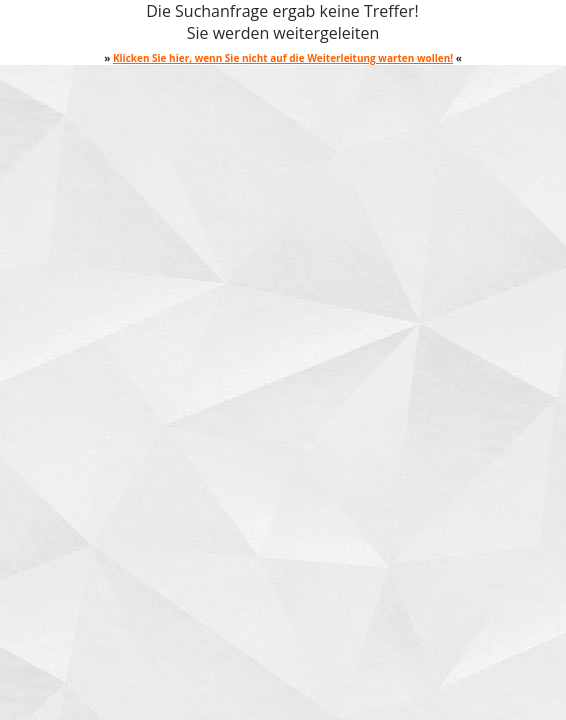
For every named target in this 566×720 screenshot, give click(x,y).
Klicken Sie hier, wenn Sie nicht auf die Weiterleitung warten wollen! (283, 58)
